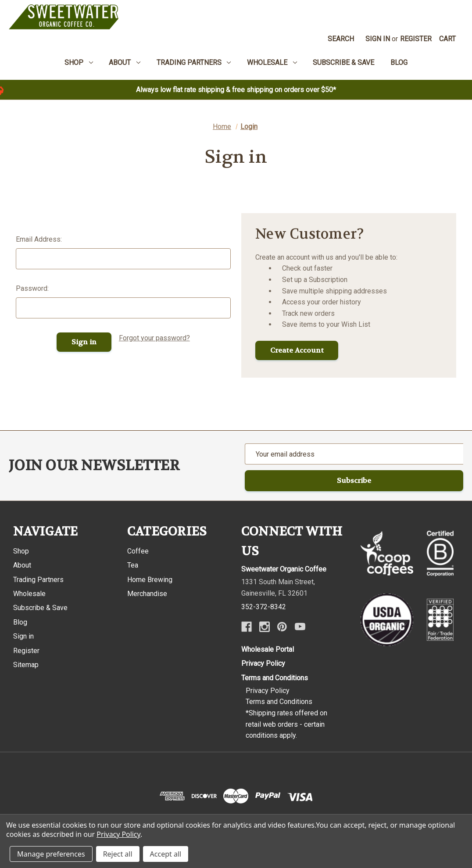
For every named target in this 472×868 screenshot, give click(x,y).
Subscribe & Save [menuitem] (343, 63)
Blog (20, 622)
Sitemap (26, 665)
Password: (32, 288)
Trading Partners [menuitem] (194, 63)
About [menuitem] (125, 63)
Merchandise (147, 594)
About (22, 565)
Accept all (166, 854)
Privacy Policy (263, 663)
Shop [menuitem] (79, 63)
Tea (133, 565)
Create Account (297, 350)
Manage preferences (51, 854)
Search (341, 39)
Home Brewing (150, 580)
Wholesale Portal (268, 649)
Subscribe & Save (40, 608)
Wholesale (29, 594)
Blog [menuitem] (399, 63)
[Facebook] (247, 627)
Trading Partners (38, 580)
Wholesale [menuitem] (272, 63)
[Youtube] (300, 627)
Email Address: (39, 239)
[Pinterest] (282, 627)
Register (416, 39)
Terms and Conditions (275, 678)
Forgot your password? (154, 338)
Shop (21, 551)
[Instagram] (265, 627)
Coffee (138, 551)
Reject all (118, 854)
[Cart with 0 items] (448, 39)
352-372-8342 (264, 607)
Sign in (378, 39)
